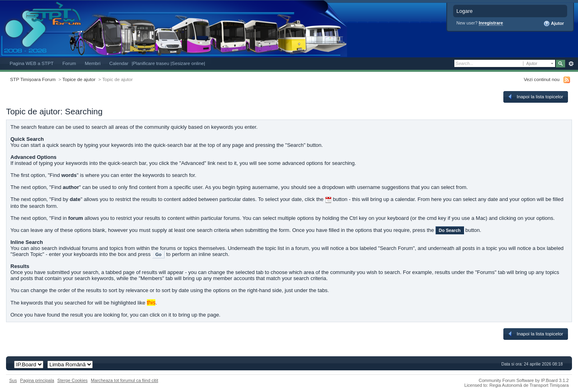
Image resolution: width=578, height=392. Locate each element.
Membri (93, 63)
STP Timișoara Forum (33, 79)
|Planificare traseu (151, 63)
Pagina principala (37, 380)
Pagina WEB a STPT (32, 63)
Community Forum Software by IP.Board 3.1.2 (524, 380)
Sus (13, 380)
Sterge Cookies (73, 380)
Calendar (119, 63)
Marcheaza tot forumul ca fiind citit (124, 380)
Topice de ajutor (79, 79)
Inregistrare (491, 23)
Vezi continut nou (542, 79)
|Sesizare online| (188, 63)
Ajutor (554, 24)
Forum (69, 63)
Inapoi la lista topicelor (535, 97)
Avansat (571, 64)
